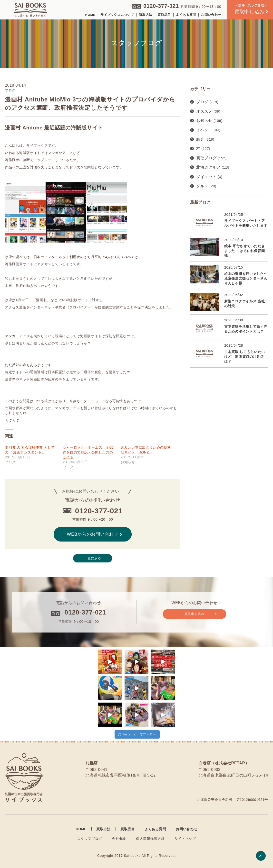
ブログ (202, 102)
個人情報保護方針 (150, 839)
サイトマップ (185, 839)
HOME (90, 15)
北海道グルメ (208, 167)
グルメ (202, 186)
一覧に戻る (93, 558)
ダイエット (206, 177)
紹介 (200, 139)
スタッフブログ (90, 839)
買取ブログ (206, 158)
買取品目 (164, 15)
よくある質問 (186, 15)
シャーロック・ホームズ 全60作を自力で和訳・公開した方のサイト (88, 452)
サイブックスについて (117, 15)
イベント (204, 130)
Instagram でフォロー (137, 734)
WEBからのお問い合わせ (94, 534)
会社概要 (119, 839)
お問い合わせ (211, 15)
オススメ (204, 111)
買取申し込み (200, 614)
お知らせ (204, 121)
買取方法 (146, 15)
